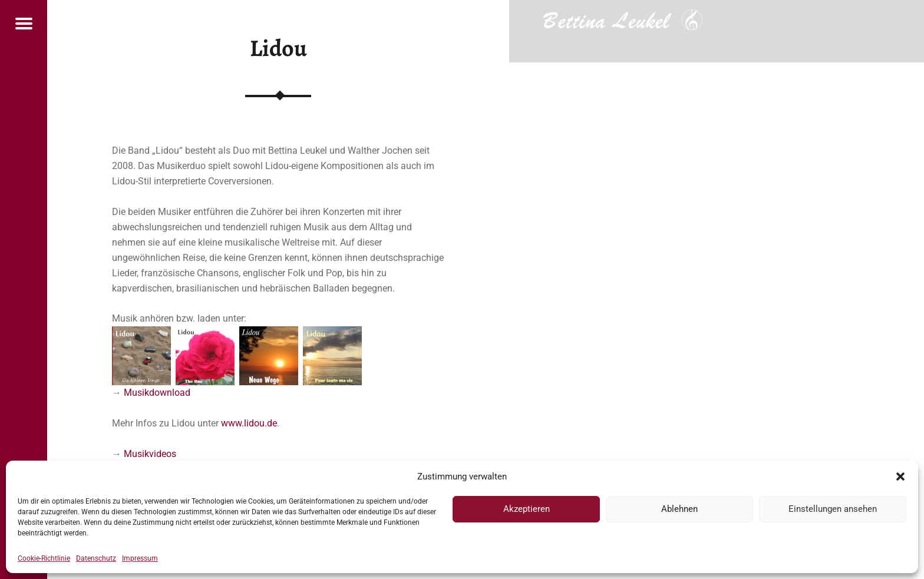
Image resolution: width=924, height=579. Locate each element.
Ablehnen (679, 509)
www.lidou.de (249, 423)
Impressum (140, 558)
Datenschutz (96, 558)
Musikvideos (150, 454)
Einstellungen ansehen (833, 509)
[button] (900, 477)
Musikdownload (157, 393)
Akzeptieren (527, 509)
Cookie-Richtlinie (44, 558)
